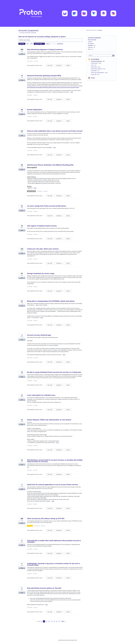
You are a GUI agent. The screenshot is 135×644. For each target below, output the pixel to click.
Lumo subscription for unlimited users (41, 395)
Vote (22, 54)
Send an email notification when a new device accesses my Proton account (55, 131)
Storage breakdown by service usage (41, 273)
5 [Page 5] (54, 621)
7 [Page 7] (59, 621)
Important (60, 66)
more (72, 92)
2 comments (30, 150)
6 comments (30, 95)
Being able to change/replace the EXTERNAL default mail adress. (51, 301)
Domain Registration (35, 110)
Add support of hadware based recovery (42, 226)
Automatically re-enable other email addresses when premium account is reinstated (54, 541)
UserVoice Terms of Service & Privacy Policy (68, 640)
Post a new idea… (92, 40)
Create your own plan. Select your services (43, 249)
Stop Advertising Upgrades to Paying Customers (45, 50)
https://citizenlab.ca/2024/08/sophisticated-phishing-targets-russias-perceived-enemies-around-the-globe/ (53, 87)
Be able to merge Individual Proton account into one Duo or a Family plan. (54, 372)
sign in (101, 30)
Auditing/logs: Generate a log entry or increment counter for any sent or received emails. (54, 564)
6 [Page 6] (57, 621)
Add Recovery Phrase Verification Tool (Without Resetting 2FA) (50, 165)
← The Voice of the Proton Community (27, 33)
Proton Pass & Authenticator (98, 73)
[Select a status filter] (51, 44)
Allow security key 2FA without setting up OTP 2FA (46, 519)
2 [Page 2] (46, 621)
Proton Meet (94, 71)
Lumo (92, 65)
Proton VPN (94, 75)
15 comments (30, 61)
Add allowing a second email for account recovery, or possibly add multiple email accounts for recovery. (55, 461)
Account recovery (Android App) (39, 335)
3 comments (30, 287)
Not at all (51, 66)
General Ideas (94, 63)
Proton (93, 78)
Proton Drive (94, 67)
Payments (90, 47)
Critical (69, 66)
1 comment (29, 116)
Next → (63, 621)
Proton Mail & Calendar (96, 69)
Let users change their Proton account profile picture (47, 206)
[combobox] (101, 55)
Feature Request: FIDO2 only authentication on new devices (49, 420)
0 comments (30, 234)
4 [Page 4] (52, 621)
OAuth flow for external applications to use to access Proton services (53, 485)
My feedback (60, 44)
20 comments (37, 526)
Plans (89, 49)
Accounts (36, 61)
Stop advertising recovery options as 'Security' (44, 588)
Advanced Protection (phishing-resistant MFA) (44, 76)
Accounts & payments (97, 61)
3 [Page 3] (49, 621)
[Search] (113, 55)
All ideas (90, 42)
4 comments (30, 211)
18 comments (30, 358)
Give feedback (95, 59)
